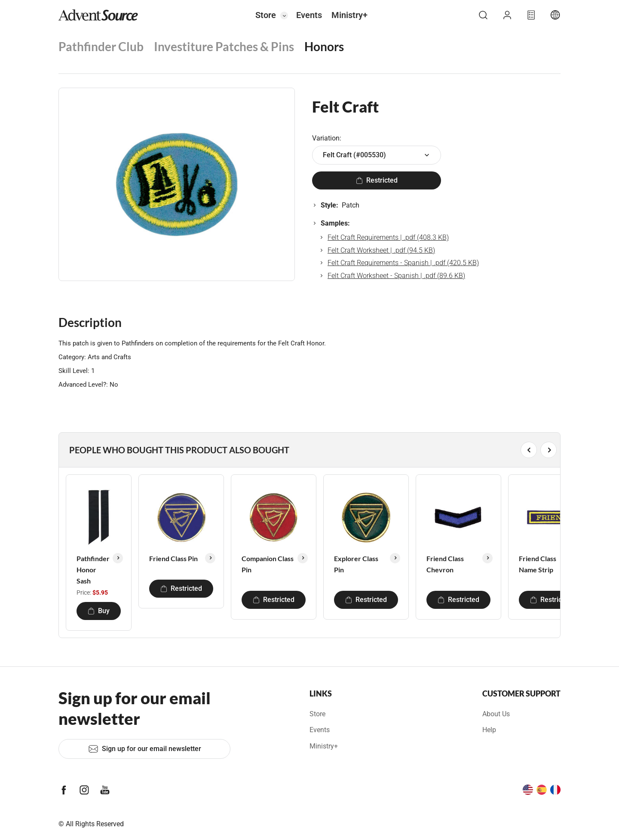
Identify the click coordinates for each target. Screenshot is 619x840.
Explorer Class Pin (356, 564)
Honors (324, 46)
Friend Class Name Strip (538, 564)
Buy (99, 611)
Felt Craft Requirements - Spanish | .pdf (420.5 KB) (403, 263)
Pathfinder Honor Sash (93, 569)
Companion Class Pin (268, 564)
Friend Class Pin (173, 558)
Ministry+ (349, 15)
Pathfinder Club (101, 46)
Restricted (377, 180)
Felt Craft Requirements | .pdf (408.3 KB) (388, 237)
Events (309, 15)
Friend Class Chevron (445, 564)
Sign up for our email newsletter (145, 749)
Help (489, 730)
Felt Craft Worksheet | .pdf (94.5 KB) (381, 250)
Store (266, 15)
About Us (496, 714)
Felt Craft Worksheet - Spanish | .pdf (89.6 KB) (396, 276)
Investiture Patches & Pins (224, 46)
